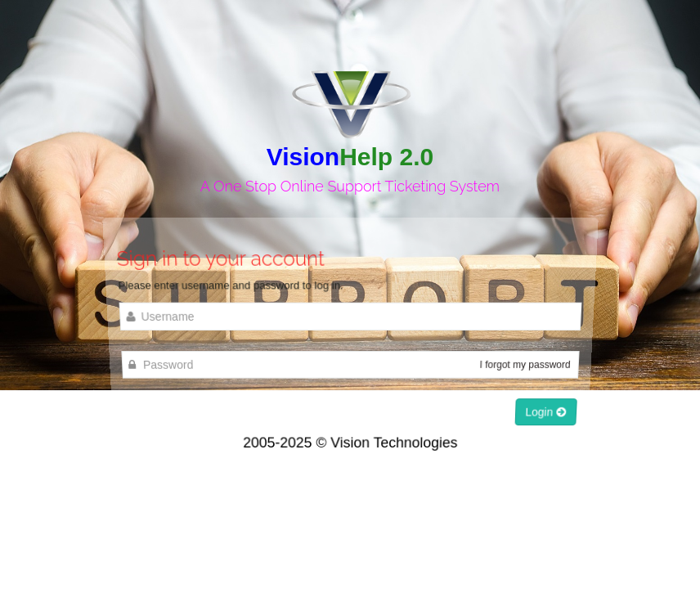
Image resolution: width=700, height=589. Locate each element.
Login (545, 411)
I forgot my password (525, 365)
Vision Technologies (394, 442)
